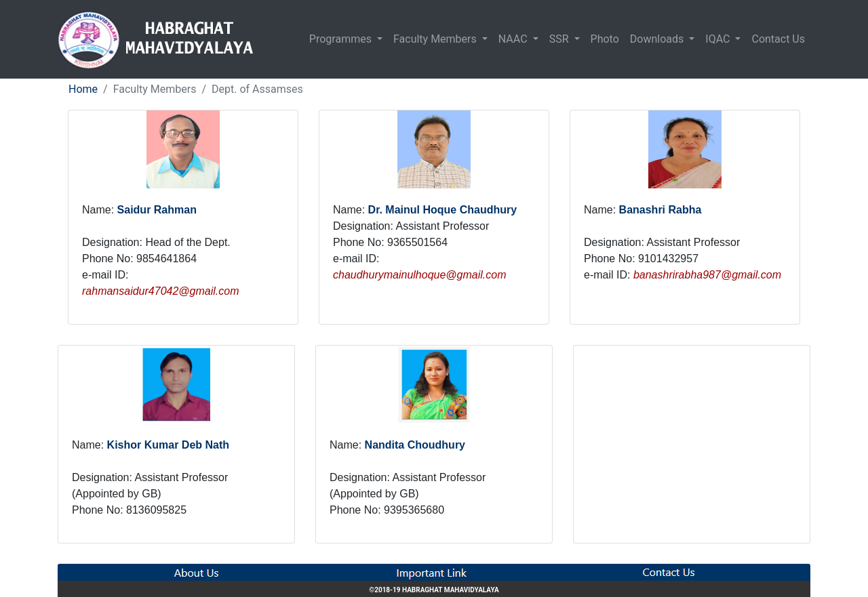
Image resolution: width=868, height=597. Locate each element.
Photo (605, 39)
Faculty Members (436, 39)
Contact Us (778, 39)
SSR (560, 39)
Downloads (658, 39)
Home (83, 89)
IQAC (719, 39)
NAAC (514, 39)
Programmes (342, 39)
